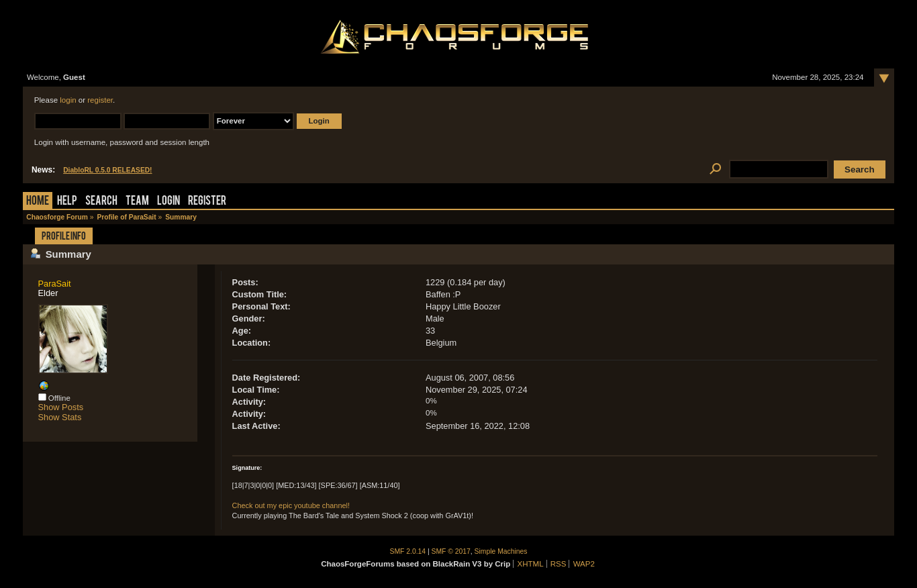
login (68, 100)
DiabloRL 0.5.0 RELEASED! (107, 170)
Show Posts (61, 407)
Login (168, 202)
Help (67, 202)
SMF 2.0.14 (408, 551)
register (100, 100)
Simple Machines (501, 551)
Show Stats (60, 417)
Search (101, 202)
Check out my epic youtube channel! (291, 505)
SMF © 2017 (451, 551)
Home (38, 202)
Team (137, 202)
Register (207, 202)
